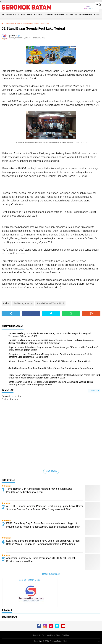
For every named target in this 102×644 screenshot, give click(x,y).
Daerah (98, 15)
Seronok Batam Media (30, 580)
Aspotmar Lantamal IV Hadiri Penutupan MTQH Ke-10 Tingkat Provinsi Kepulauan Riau (41, 560)
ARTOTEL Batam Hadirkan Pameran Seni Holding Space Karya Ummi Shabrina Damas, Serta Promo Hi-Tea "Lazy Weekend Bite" (44, 508)
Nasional (38, 15)
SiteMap (65, 635)
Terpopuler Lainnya (51, 574)
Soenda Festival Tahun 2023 (38, 24)
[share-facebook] (31, 313)
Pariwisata (11, 15)
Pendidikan (59, 15)
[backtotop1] (99, 641)
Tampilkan (94, 391)
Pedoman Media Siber (51, 635)
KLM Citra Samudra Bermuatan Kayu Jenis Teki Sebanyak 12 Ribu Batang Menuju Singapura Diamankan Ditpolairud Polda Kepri (43, 542)
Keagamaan (72, 15)
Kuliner (21, 15)
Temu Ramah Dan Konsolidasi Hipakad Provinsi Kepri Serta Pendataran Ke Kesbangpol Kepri (39, 490)
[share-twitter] (51, 313)
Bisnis (29, 15)
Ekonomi (49, 15)
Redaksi (37, 635)
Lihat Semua (51, 471)
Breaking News (9, 617)
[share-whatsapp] (71, 313)
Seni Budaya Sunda (18, 24)
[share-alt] (11, 313)
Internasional (86, 15)
